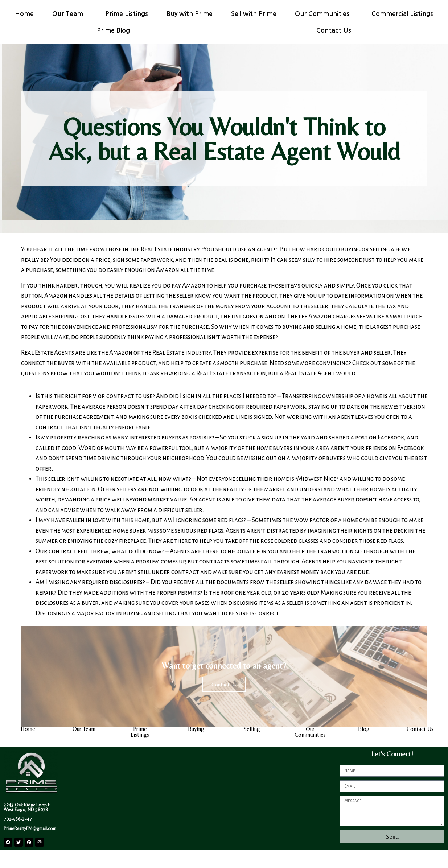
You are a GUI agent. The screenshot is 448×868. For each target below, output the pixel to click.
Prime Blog (115, 30)
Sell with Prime (254, 14)
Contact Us (334, 30)
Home (24, 14)
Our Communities (324, 14)
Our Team (69, 14)
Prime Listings (127, 14)
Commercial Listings (402, 14)
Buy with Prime (190, 14)
